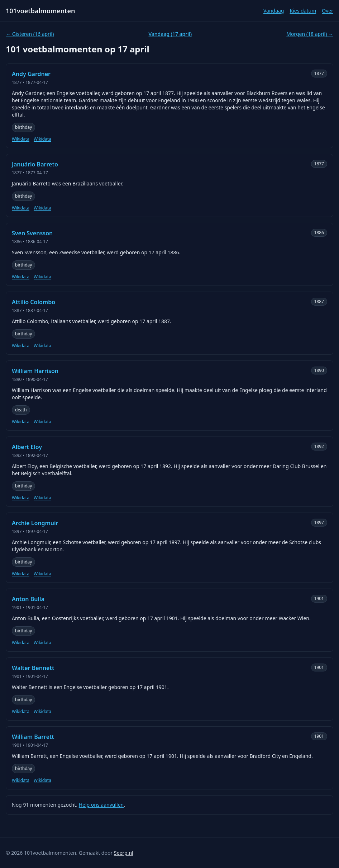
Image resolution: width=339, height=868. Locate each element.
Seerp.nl (124, 853)
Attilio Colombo (34, 302)
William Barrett (33, 737)
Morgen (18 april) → (310, 34)
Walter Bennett (33, 668)
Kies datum (303, 11)
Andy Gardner (31, 74)
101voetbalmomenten (40, 11)
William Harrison (35, 371)
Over (328, 11)
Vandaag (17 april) (170, 34)
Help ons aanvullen (101, 805)
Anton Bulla (28, 599)
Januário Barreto (35, 164)
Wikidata (21, 139)
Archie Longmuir (35, 523)
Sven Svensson (32, 233)
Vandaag (274, 11)
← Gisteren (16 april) (30, 34)
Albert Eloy (27, 447)
